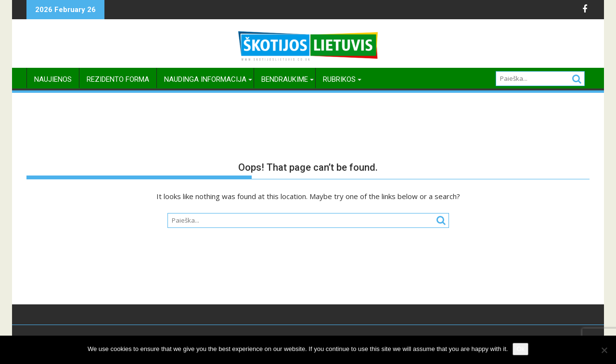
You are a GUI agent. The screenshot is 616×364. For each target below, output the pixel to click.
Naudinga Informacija (205, 79)
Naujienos (53, 79)
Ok (520, 349)
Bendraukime (285, 79)
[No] (604, 350)
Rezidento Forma (118, 79)
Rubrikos (339, 79)
